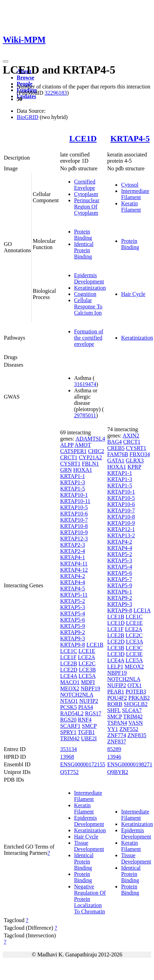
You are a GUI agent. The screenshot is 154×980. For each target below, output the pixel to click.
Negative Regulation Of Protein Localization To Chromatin (90, 899)
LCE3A (134, 642)
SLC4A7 (132, 710)
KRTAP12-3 (74, 539)
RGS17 (93, 713)
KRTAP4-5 (130, 138)
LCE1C (69, 651)
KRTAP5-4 (73, 613)
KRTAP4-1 (73, 557)
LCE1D (83, 138)
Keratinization (90, 288)
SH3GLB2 (136, 704)
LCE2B (69, 663)
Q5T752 (69, 772)
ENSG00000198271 (130, 764)
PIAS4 (86, 707)
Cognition (85, 294)
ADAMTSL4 (90, 439)
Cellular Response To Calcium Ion (88, 306)
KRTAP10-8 (74, 526)
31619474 (85, 384)
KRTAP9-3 (73, 638)
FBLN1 (91, 464)
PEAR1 (116, 692)
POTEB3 (136, 692)
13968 (67, 757)
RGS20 (68, 720)
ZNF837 (116, 742)
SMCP (89, 726)
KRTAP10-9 (74, 532)
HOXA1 (83, 470)
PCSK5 (68, 707)
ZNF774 (116, 735)
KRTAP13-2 (121, 535)
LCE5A (87, 676)
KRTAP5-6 (73, 620)
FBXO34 (140, 454)
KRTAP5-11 (74, 595)
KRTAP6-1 (120, 592)
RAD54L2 (72, 713)
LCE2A (86, 657)
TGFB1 (86, 732)
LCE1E (87, 651)
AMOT (83, 445)
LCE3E (134, 654)
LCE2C (87, 663)
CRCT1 (69, 457)
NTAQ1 (69, 701)
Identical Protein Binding (84, 250)
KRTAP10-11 (75, 501)
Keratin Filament (131, 207)
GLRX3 (135, 461)
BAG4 (114, 442)
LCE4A (69, 676)
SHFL (114, 710)
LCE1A (142, 610)
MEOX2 (70, 688)
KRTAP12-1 (121, 529)
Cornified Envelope (85, 185)
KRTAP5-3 (73, 607)
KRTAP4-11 (74, 564)
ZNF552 (129, 729)
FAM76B (117, 454)
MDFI (88, 682)
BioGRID (27, 117)
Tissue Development (89, 846)
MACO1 (70, 682)
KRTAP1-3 (73, 482)
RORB (115, 704)
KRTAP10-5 (74, 507)
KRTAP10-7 (74, 520)
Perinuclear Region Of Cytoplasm (87, 207)
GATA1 (116, 461)
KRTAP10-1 (74, 495)
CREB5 (116, 448)
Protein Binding (83, 235)
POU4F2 (117, 698)
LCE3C (134, 648)
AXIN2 (131, 436)
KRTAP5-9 (73, 626)
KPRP (134, 467)
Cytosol (130, 185)
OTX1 (135, 685)
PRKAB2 (139, 698)
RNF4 (85, 720)
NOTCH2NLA (77, 695)
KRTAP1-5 (73, 489)
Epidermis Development (89, 278)
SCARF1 (70, 726)
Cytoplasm (86, 194)
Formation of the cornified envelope (89, 338)
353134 (68, 749)
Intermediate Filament (135, 194)
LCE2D (69, 670)
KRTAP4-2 (73, 576)
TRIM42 (70, 738)
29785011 (85, 415)
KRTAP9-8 (73, 645)
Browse (25, 78)
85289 (114, 749)
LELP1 (115, 667)
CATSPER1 (73, 451)
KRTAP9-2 (73, 632)
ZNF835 (137, 735)
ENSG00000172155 (83, 764)
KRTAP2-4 (73, 551)
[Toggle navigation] (6, 61)
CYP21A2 (91, 457)
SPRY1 (68, 732)
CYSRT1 (70, 464)
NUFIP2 (89, 701)
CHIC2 (96, 451)
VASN (136, 723)
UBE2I (89, 738)
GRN (66, 470)
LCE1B (95, 645)
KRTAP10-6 (74, 514)
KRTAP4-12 (74, 570)
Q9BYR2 (117, 772)
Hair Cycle (133, 294)
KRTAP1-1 (73, 476)
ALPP (67, 445)
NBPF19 (90, 688)
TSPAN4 (117, 723)
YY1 (112, 729)
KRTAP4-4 (73, 582)
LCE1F (68, 657)
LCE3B (87, 670)
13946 (114, 757)
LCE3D (116, 654)
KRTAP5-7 (120, 579)
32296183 (56, 93)
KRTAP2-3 (73, 545)
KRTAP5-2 (73, 601)
